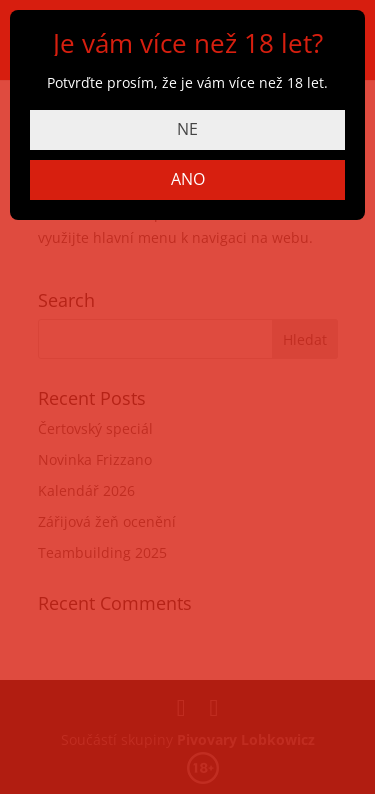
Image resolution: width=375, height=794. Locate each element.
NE (187, 129)
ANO (188, 179)
